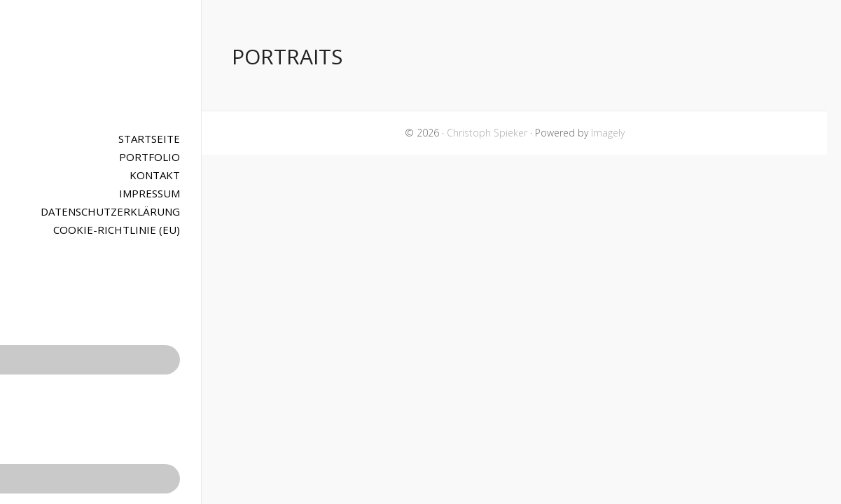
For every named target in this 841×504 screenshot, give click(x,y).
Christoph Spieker (100, 66)
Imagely (608, 133)
